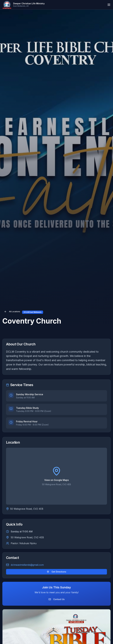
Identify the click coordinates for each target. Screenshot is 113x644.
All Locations (12, 312)
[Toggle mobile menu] (109, 5)
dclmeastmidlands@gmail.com (27, 565)
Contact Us (57, 599)
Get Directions (56, 572)
